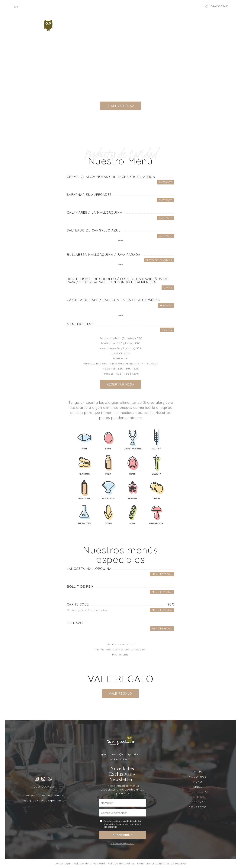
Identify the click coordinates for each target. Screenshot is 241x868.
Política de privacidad (89, 863)
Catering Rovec (132, 32)
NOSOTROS (198, 777)
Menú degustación (133, 23)
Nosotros (101, 23)
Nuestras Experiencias (92, 32)
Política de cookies (121, 863)
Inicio (80, 23)
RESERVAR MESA (121, 106)
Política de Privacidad (122, 843)
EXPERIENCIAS (198, 792)
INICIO (198, 772)
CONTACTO (198, 807)
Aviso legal (63, 863)
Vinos (161, 23)
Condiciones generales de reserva (162, 863)
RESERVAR (198, 802)
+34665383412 (219, 6)
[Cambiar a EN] (16, 7)
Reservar (161, 32)
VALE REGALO (120, 693)
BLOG (198, 797)
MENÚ (198, 782)
